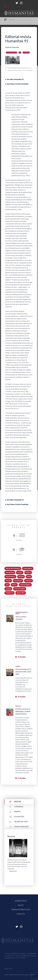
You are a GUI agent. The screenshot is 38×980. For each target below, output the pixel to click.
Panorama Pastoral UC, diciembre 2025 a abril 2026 (24, 672)
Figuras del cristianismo (13, 568)
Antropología (10, 573)
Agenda (18, 666)
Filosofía (21, 577)
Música (14, 585)
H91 (20, 53)
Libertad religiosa (25, 585)
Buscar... (4, 18)
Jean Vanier (26, 53)
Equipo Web (21, 969)
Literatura (29, 581)
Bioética (28, 573)
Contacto (21, 914)
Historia (8, 581)
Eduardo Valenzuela (11, 53)
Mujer (29, 577)
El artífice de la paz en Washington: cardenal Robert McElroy (23, 711)
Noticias (18, 706)
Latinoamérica (28, 568)
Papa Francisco (10, 577)
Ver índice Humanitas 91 (15, 79)
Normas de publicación (21, 910)
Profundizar (22, 657)
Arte (7, 585)
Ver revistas (13, 871)
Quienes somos (21, 901)
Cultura (20, 573)
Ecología (8, 589)
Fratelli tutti (9, 593)
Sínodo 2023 (21, 593)
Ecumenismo (18, 581)
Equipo (21, 905)
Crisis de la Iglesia (20, 589)
